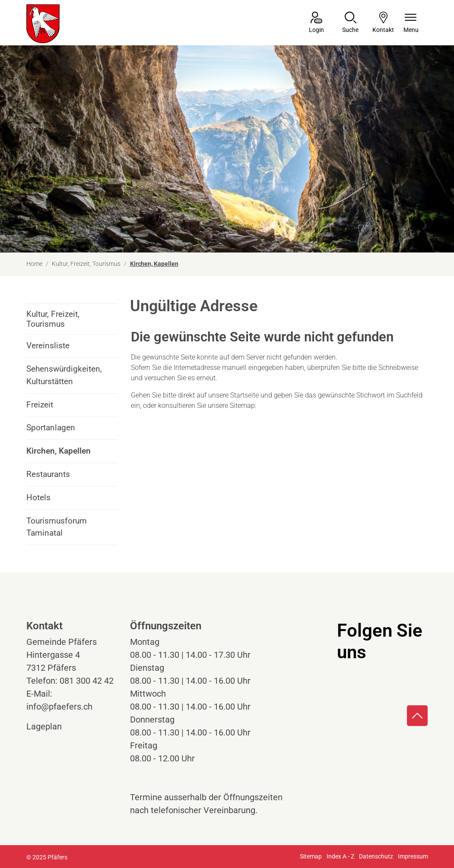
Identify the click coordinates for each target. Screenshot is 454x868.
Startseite (244, 395)
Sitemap (311, 856)
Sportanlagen (51, 428)
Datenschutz (376, 856)
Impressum (413, 856)
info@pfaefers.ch (59, 707)
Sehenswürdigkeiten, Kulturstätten (64, 375)
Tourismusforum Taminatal (57, 527)
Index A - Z (340, 856)
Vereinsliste (48, 346)
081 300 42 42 (87, 681)
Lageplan (52, 726)
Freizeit (40, 405)
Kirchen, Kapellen (59, 454)
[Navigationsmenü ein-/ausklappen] (411, 23)
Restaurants (48, 474)
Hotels (38, 497)
